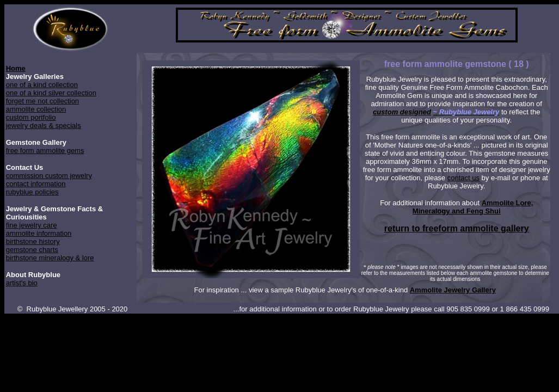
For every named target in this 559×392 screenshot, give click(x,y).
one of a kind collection (42, 85)
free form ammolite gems (45, 151)
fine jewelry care (32, 225)
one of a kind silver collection (51, 93)
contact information (36, 184)
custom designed (402, 112)
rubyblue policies (32, 192)
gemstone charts (32, 250)
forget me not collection (42, 101)
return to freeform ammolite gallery (457, 228)
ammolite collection (36, 109)
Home (16, 68)
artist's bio (22, 283)
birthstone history (33, 241)
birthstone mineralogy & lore (50, 258)
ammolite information (39, 233)
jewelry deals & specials (44, 125)
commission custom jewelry (49, 176)
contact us (463, 178)
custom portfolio (31, 117)
